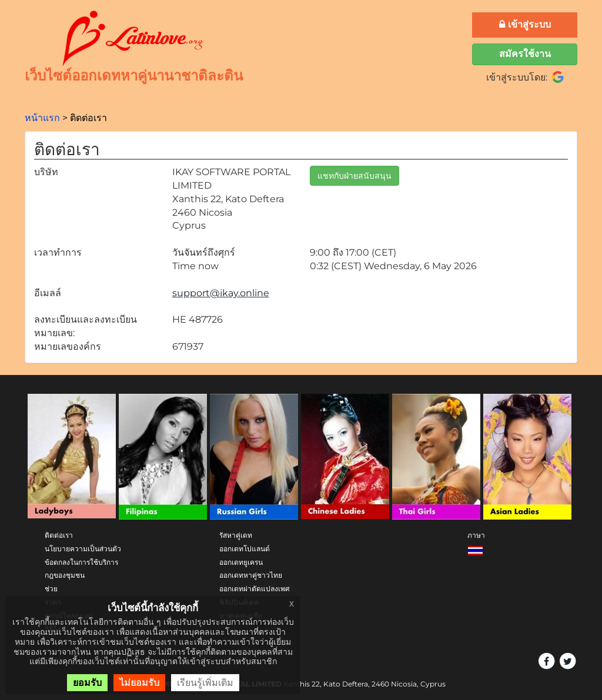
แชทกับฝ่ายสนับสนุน (354, 176)
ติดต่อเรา (59, 535)
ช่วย (51, 589)
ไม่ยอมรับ (139, 683)
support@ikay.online (221, 293)
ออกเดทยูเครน (241, 562)
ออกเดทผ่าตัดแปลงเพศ (255, 589)
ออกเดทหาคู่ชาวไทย (251, 575)
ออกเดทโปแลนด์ (245, 549)
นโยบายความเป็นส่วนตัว (83, 549)
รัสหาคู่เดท (236, 535)
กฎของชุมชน (65, 575)
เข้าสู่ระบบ (525, 24)
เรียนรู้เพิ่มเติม (205, 683)
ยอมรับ (87, 683)
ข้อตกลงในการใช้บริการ (81, 562)
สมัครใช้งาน (525, 54)
